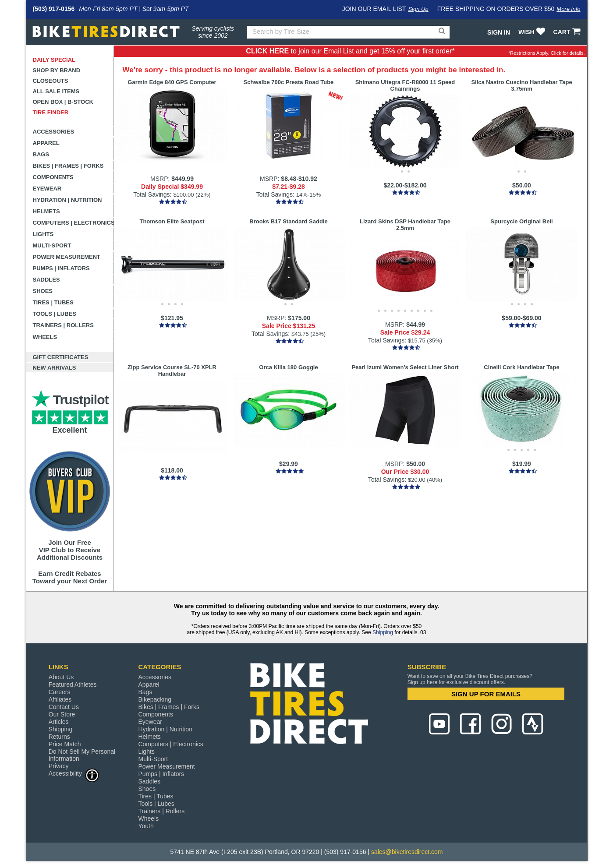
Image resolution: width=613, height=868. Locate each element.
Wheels (45, 337)
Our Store (62, 714)
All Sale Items (56, 91)
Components (53, 177)
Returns (59, 737)
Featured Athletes (73, 685)
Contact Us (64, 707)
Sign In (499, 32)
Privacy (59, 766)
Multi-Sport (52, 245)
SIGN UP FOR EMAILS (486, 694)
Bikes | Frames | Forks (68, 166)
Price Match (65, 744)
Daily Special (54, 60)
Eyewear (47, 189)
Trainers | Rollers (63, 325)
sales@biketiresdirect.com (407, 852)
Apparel (46, 143)
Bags (41, 154)
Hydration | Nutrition (67, 200)
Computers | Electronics (73, 223)
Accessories (54, 132)
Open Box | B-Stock (63, 102)
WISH (533, 32)
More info (568, 9)
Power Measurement (67, 257)
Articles (59, 722)
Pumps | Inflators (61, 268)
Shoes (43, 291)
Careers (60, 692)
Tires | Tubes (53, 302)
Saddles (46, 280)
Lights (43, 234)
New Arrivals (55, 368)
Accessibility (74, 773)
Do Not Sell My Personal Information (82, 755)
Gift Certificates (61, 357)
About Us (61, 677)
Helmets (46, 211)
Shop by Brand (57, 70)
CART (568, 32)
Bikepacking (155, 699)
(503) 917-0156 (54, 9)
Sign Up (418, 9)
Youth (146, 826)
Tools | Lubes (55, 314)
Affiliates (60, 699)
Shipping (383, 632)
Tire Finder (51, 112)
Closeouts (51, 81)
